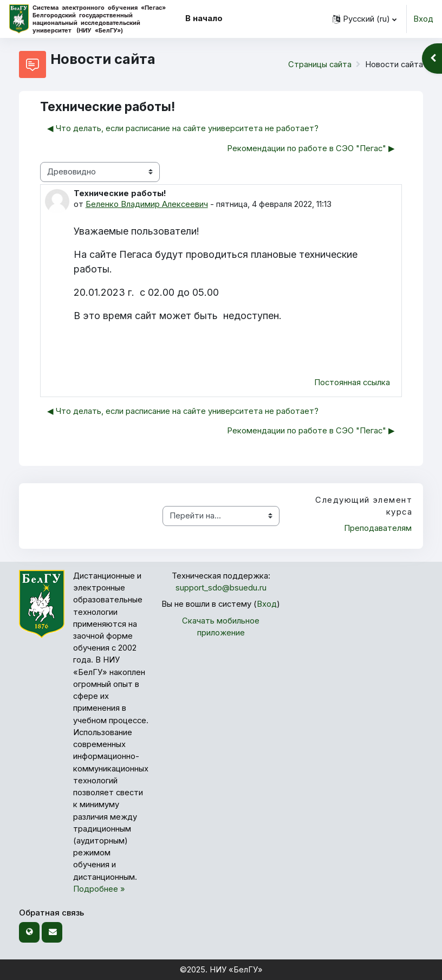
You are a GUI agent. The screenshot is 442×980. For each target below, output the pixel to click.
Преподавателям (378, 528)
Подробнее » (99, 889)
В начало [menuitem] (204, 18)
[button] (365, 19)
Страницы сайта (320, 64)
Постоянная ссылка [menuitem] (352, 382)
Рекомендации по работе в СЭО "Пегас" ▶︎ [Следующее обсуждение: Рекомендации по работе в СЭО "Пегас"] (311, 148)
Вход (423, 19)
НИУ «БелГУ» (236, 970)
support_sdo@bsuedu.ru (221, 588)
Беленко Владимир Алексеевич (147, 204)
